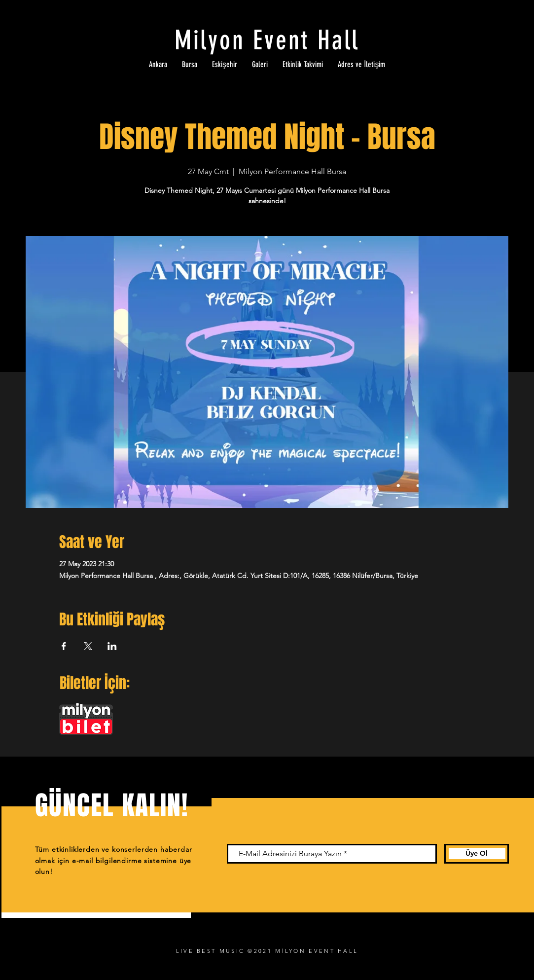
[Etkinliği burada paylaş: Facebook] (64, 646)
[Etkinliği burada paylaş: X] (88, 646)
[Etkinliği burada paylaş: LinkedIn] (112, 646)
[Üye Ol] (477, 854)
